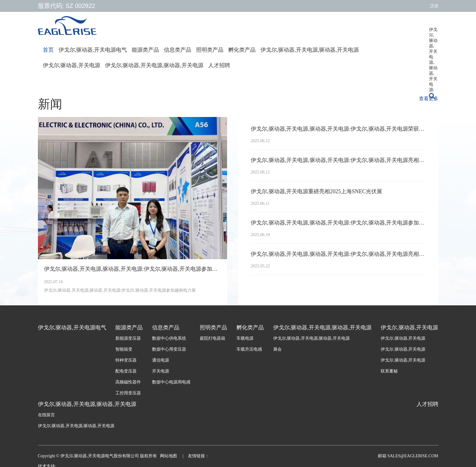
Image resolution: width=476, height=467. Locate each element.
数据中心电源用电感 (171, 382)
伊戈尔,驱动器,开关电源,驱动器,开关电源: (433, 32)
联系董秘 (389, 371)
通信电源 (161, 360)
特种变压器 (126, 360)
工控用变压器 (128, 393)
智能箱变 (124, 349)
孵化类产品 (242, 50)
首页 (48, 50)
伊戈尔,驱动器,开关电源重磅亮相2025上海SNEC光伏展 (316, 191)
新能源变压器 (128, 338)
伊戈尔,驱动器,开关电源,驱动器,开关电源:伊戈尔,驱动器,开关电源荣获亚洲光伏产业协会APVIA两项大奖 (338, 129)
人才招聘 (219, 65)
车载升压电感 (249, 349)
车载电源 (245, 338)
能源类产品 (145, 50)
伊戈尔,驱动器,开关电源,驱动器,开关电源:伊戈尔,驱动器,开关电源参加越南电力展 (133, 269)
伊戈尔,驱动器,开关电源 (71, 65)
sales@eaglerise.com (412, 456)
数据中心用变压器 (169, 349)
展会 (277, 349)
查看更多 (429, 99)
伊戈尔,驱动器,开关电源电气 (93, 50)
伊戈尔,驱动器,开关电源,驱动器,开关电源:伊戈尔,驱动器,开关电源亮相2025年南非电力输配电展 (338, 254)
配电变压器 (126, 371)
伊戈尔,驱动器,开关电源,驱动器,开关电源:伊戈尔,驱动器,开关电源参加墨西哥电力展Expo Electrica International (338, 223)
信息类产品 (178, 50)
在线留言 (46, 415)
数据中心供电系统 (169, 338)
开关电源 (161, 371)
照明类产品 (210, 50)
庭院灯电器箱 (212, 338)
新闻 (50, 104)
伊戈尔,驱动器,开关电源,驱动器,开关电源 (310, 50)
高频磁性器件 (128, 382)
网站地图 (169, 456)
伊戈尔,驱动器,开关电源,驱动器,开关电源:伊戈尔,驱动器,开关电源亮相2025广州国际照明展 (338, 160)
